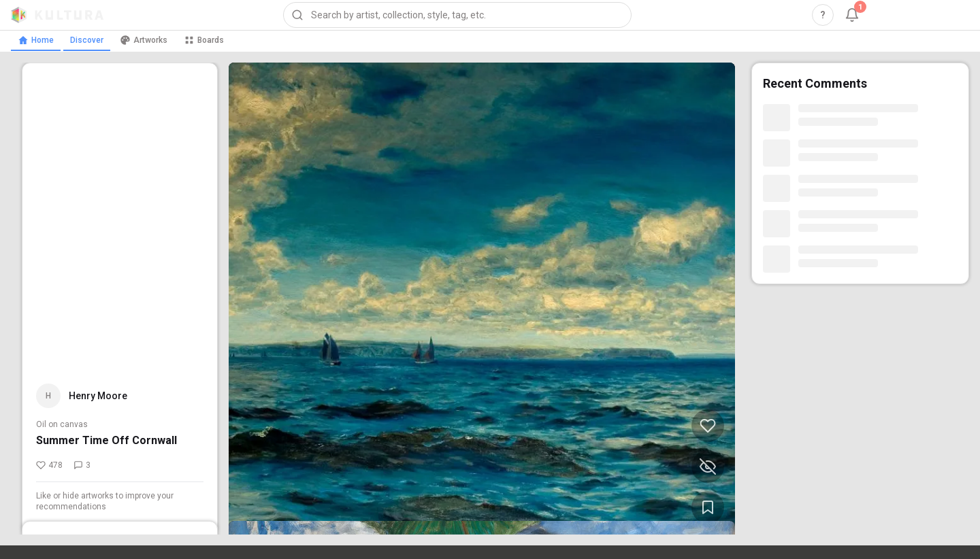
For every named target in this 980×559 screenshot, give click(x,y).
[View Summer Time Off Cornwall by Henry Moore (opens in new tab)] (482, 299)
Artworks (144, 40)
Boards (204, 40)
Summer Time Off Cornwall (107, 440)
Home (36, 40)
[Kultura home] (57, 15)
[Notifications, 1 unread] (852, 15)
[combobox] (457, 15)
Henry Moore (98, 396)
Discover (87, 40)
